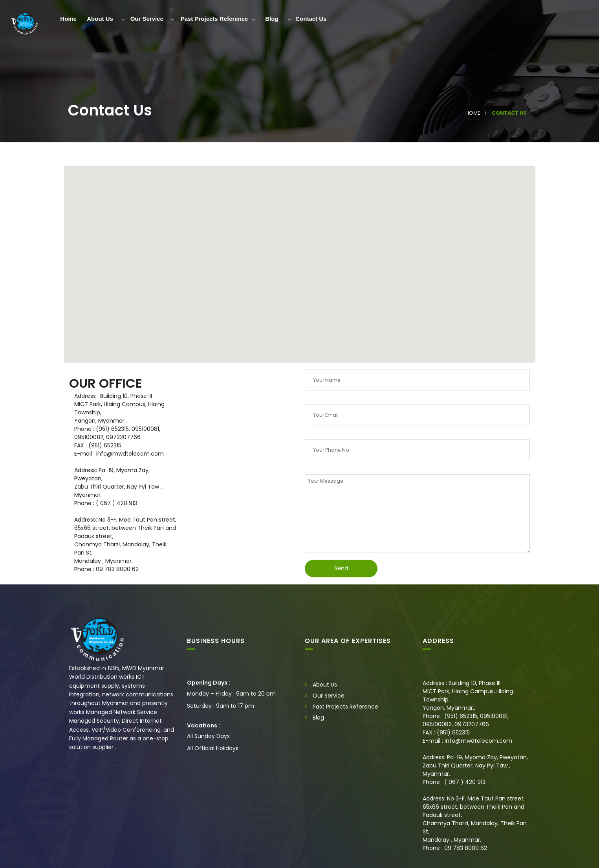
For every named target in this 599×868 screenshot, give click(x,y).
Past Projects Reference (214, 19)
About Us (100, 19)
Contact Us (311, 19)
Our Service (147, 19)
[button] (300, 257)
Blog (272, 19)
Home (68, 19)
